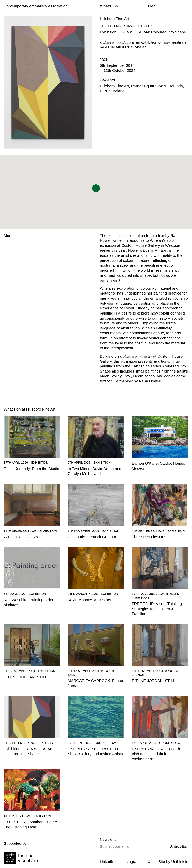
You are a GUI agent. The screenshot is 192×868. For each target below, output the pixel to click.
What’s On (109, 6)
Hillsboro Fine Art (41, 409)
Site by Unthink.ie (173, 862)
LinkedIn (107, 862)
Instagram (131, 862)
